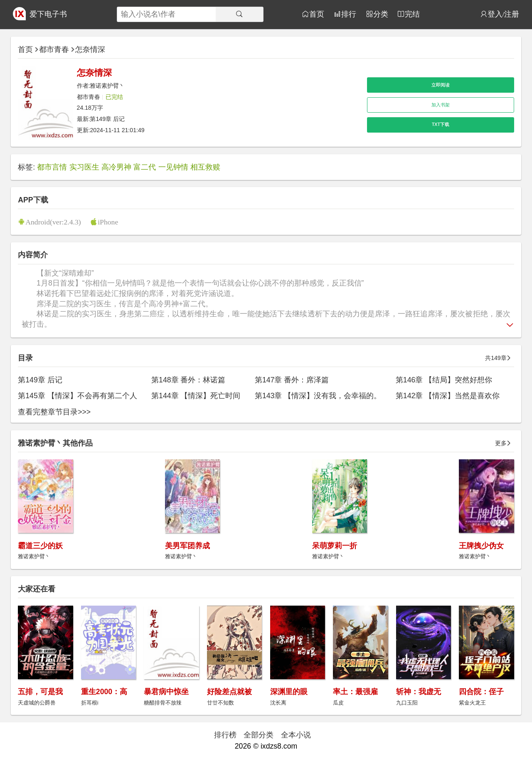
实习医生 (84, 167)
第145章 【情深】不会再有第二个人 (77, 396)
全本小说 (296, 735)
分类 (381, 14)
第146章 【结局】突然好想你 (444, 380)
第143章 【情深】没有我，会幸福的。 (318, 396)
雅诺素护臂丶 (107, 86)
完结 (412, 14)
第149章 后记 (107, 119)
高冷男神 (116, 167)
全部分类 (259, 735)
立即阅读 (441, 85)
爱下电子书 (48, 14)
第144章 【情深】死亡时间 (196, 396)
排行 (349, 14)
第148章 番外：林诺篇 (188, 380)
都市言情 (52, 167)
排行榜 (225, 735)
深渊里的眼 (289, 692)
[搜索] (239, 14)
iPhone (108, 222)
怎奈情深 (90, 49)
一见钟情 (173, 167)
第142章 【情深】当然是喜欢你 (448, 396)
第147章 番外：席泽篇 (292, 380)
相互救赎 (205, 167)
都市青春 (54, 49)
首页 (317, 14)
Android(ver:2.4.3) (53, 222)
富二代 (145, 167)
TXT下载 (441, 124)
